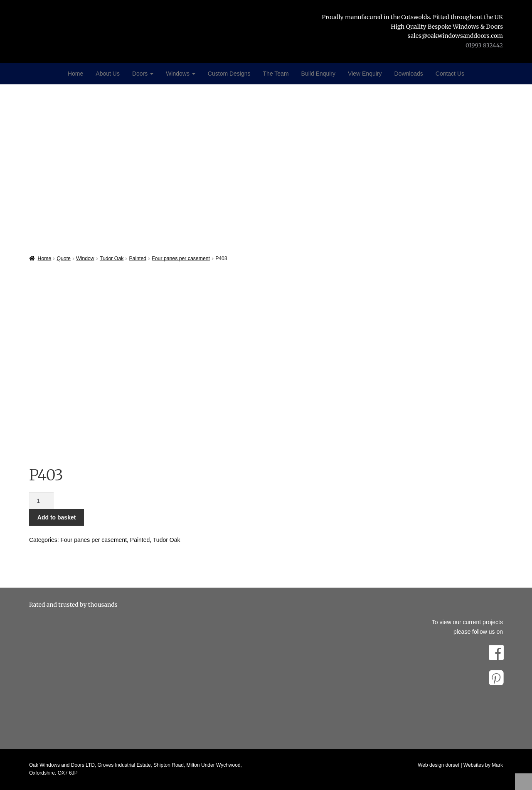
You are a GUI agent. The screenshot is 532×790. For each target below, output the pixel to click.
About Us (108, 74)
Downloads (409, 74)
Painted (138, 258)
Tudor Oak (112, 258)
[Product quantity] (41, 501)
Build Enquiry (319, 74)
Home (75, 74)
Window (85, 258)
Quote (64, 258)
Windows (181, 74)
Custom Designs (229, 74)
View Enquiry (365, 74)
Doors (143, 74)
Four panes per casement (181, 258)
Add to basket (57, 517)
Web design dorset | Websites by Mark (460, 765)
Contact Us (450, 74)
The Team (276, 74)
